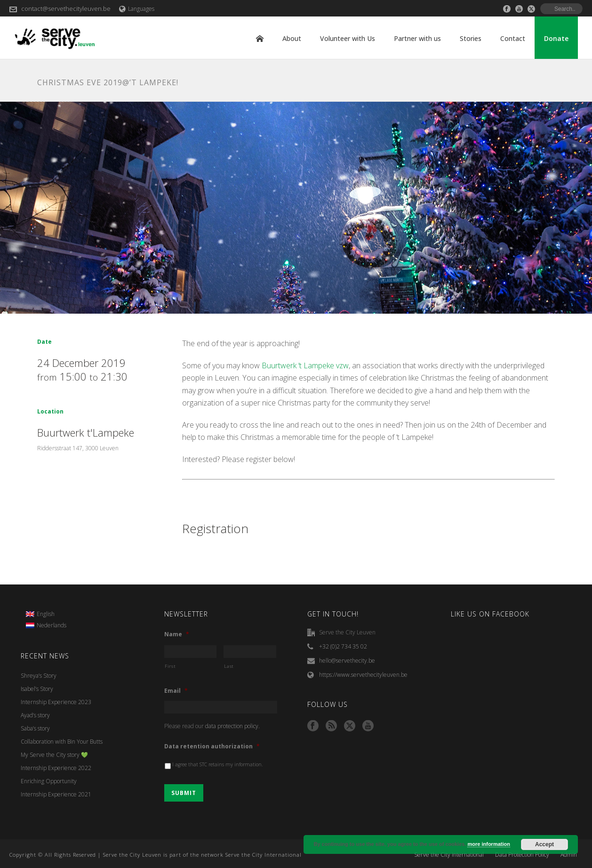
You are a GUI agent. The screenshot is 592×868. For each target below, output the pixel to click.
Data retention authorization (212, 746)
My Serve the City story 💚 (54, 755)
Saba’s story (35, 728)
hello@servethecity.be (347, 661)
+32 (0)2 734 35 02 (343, 646)
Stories (471, 38)
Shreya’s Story (39, 676)
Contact (513, 38)
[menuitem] (46, 614)
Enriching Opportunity (49, 781)
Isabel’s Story (37, 689)
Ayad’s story (35, 715)
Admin (569, 855)
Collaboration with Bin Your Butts (62, 742)
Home (260, 39)
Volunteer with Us (348, 38)
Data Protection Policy (522, 855)
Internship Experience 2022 (56, 768)
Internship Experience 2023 (56, 702)
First (170, 666)
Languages (137, 9)
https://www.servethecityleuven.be (363, 675)
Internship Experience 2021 (56, 794)
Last (229, 666)
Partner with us (417, 38)
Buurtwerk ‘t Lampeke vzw (305, 365)
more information (488, 844)
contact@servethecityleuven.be (66, 8)
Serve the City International (449, 855)
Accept (544, 844)
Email (176, 691)
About (292, 38)
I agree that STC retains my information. (218, 764)
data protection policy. (232, 726)
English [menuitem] (46, 614)
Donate (556, 38)
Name (177, 634)
